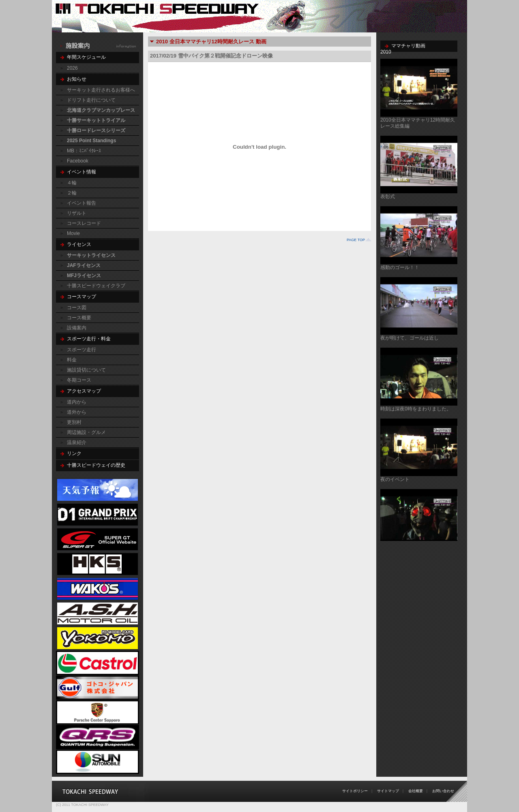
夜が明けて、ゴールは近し (410, 338)
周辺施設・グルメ (86, 432)
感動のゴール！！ (400, 267)
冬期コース (79, 380)
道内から (77, 402)
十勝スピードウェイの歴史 (96, 465)
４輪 (72, 183)
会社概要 (416, 791)
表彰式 (388, 197)
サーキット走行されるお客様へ (101, 90)
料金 (72, 360)
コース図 (77, 308)
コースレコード (84, 223)
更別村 (74, 422)
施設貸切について (86, 370)
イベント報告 (81, 203)
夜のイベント (395, 479)
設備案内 (77, 328)
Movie (73, 233)
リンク (74, 453)
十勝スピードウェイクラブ (96, 286)
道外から (77, 412)
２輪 (72, 193)
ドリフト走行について (91, 100)
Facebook (78, 161)
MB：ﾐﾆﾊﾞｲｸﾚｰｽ (84, 151)
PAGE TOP (356, 240)
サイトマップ (388, 791)
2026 (72, 68)
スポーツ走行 (81, 350)
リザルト (77, 213)
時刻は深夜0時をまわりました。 (416, 409)
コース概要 (79, 318)
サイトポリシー (355, 791)
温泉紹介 (77, 442)
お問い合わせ (443, 791)
